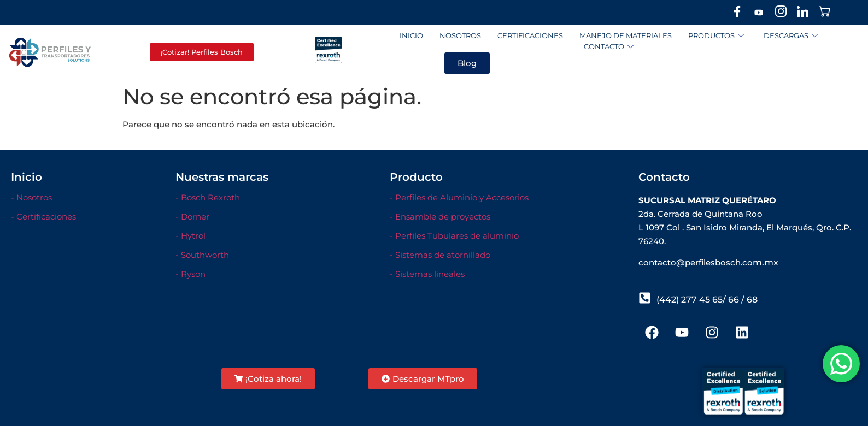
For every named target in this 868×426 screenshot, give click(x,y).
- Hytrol (190, 236)
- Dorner (192, 217)
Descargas (791, 36)
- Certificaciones (43, 217)
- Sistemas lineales (427, 274)
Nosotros (460, 35)
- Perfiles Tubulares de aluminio (454, 236)
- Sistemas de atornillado (440, 255)
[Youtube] (759, 13)
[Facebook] (737, 13)
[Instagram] (781, 13)
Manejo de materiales (626, 35)
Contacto (609, 47)
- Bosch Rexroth (208, 197)
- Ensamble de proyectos (440, 217)
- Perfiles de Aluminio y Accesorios (459, 197)
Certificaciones (530, 35)
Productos (716, 36)
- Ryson (190, 274)
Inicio (411, 35)
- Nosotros (31, 197)
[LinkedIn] (802, 13)
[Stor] (824, 13)
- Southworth (202, 255)
